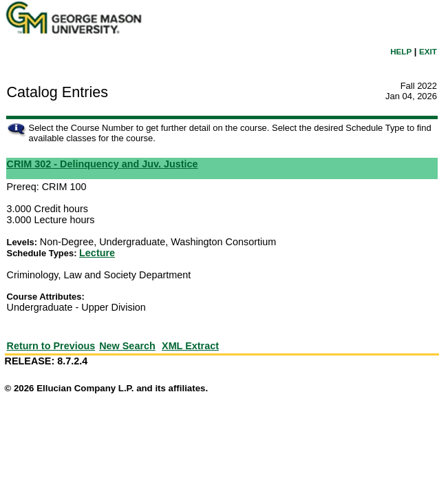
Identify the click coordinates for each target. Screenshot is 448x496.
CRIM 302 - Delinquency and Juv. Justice (103, 164)
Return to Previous (51, 346)
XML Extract (190, 346)
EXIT (428, 51)
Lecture (97, 253)
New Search (127, 346)
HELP (401, 51)
